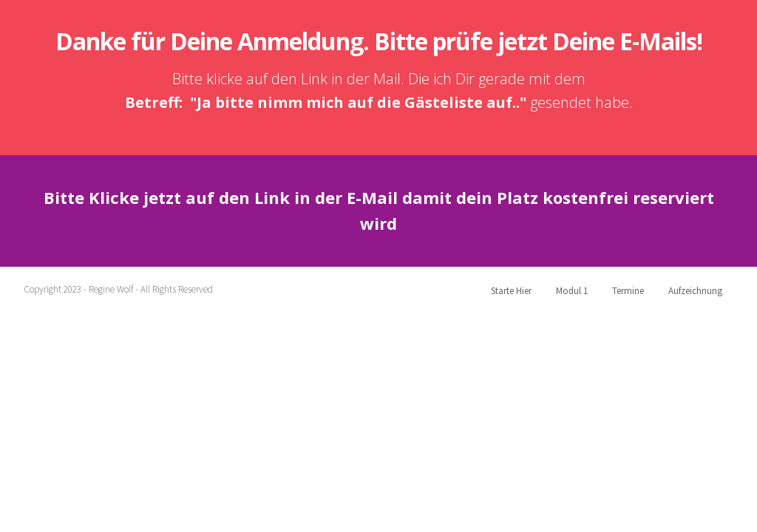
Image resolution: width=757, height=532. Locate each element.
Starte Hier (511, 291)
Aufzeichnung (695, 291)
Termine (628, 291)
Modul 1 (572, 291)
